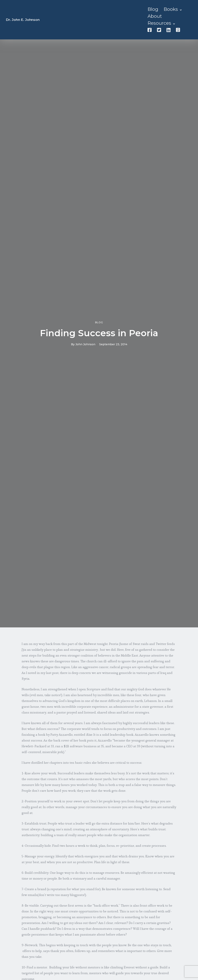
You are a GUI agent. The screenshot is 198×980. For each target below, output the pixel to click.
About (155, 16)
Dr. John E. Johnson (23, 20)
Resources (159, 23)
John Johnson (85, 344)
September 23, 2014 (113, 344)
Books (171, 9)
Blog (153, 9)
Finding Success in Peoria (99, 333)
